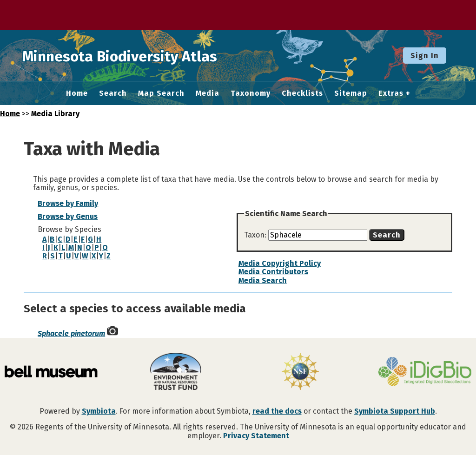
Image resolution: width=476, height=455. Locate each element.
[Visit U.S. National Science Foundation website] (300, 372)
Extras (391, 93)
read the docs (277, 411)
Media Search (263, 280)
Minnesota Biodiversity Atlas (145, 55)
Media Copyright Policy (280, 263)
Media (208, 93)
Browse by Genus (68, 216)
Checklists (302, 93)
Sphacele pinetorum (71, 333)
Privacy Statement (256, 436)
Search (113, 93)
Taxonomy (251, 93)
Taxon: (256, 235)
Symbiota (99, 411)
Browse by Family (68, 203)
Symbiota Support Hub (395, 411)
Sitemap (351, 93)
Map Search (161, 93)
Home (77, 93)
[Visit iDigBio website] (425, 372)
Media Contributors (273, 272)
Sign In (425, 56)
